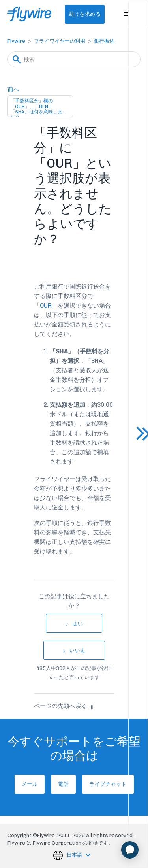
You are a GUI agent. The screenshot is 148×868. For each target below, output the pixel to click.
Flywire (16, 41)
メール (30, 784)
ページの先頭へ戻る (64, 706)
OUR (46, 306)
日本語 (75, 855)
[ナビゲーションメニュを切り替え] (126, 14)
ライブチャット (108, 784)
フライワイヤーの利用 (60, 41)
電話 (63, 784)
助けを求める (85, 14)
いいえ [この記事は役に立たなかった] (78, 650)
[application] (130, 850)
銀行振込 (104, 41)
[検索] (74, 59)
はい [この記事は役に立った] (78, 624)
